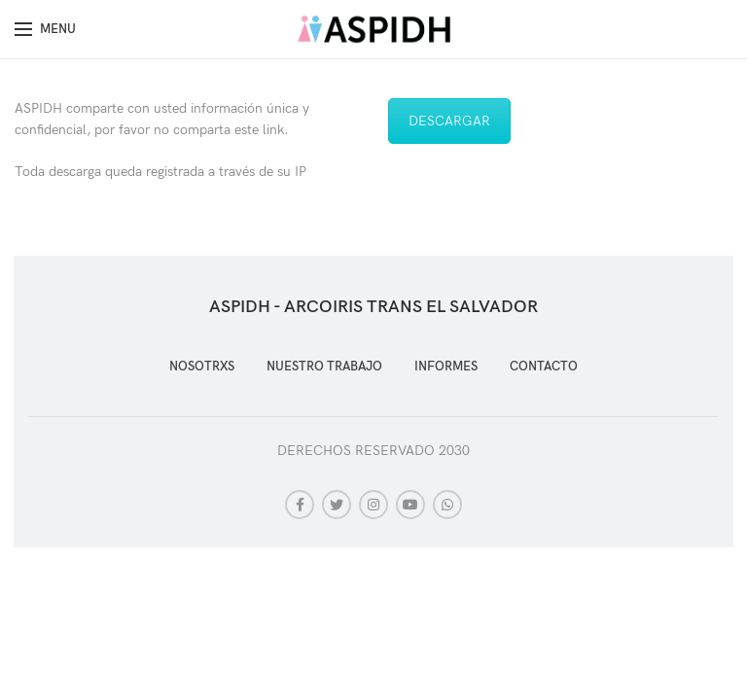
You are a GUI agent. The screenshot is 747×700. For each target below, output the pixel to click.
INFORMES (446, 367)
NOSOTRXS (202, 367)
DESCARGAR (449, 121)
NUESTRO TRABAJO (324, 367)
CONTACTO (544, 367)
